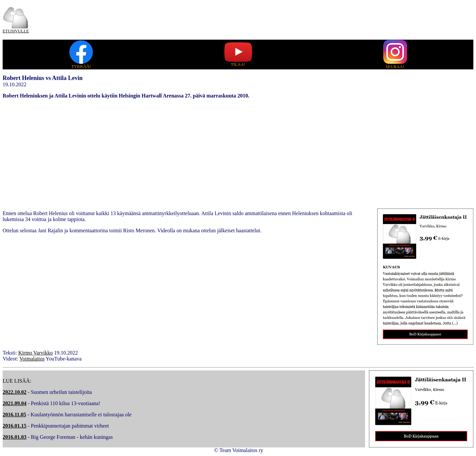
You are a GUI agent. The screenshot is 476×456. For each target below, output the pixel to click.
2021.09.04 (15, 403)
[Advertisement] (238, 150)
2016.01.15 (15, 426)
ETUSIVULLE (16, 31)
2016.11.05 (14, 415)
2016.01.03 (15, 437)
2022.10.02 (15, 392)
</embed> (95, 291)
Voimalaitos (32, 359)
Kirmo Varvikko (35, 353)
